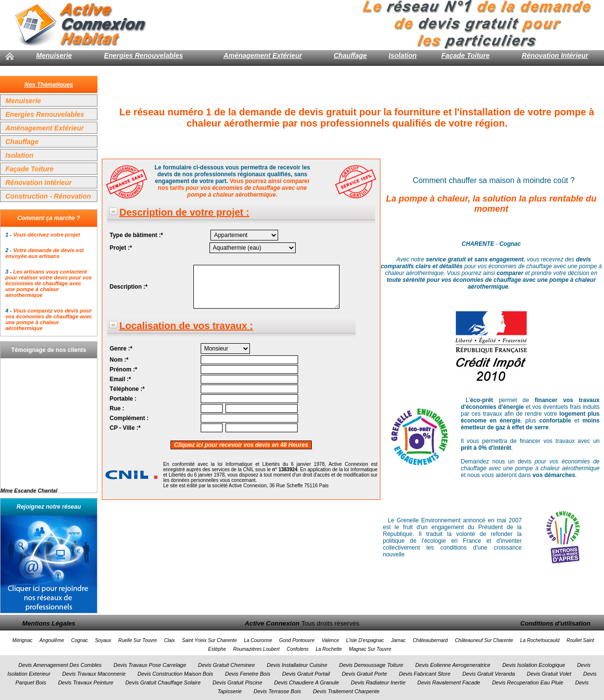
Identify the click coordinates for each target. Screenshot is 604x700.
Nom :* (119, 360)
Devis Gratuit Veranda (489, 674)
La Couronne (258, 640)
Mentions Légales (48, 623)
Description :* (129, 287)
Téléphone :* (127, 389)
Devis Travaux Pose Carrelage (150, 665)
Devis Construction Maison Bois (175, 674)
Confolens (297, 649)
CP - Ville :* (125, 428)
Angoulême (52, 640)
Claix (170, 640)
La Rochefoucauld (540, 640)
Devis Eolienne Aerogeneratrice (453, 665)
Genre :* (121, 349)
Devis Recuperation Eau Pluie (528, 682)
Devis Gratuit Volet (549, 674)
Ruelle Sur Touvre (138, 640)
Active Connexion (272, 623)
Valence (330, 640)
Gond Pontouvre (297, 640)
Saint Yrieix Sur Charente (210, 640)
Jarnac (398, 640)
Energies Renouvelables (144, 55)
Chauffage (350, 55)
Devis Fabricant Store (425, 674)
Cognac (79, 640)
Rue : (117, 408)
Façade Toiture (465, 55)
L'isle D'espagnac (365, 640)
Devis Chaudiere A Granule (307, 682)
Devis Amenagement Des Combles (60, 665)
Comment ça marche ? (49, 218)
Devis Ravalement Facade (449, 682)
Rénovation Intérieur (555, 55)
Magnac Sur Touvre (370, 649)
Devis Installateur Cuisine (297, 665)
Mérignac (22, 640)
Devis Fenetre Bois (248, 674)
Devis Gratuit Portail (306, 674)
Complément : (129, 418)
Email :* (120, 379)
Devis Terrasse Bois (277, 691)
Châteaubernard (430, 640)
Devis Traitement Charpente (346, 691)
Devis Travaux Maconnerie (94, 674)
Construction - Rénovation (48, 196)
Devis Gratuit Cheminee (226, 665)
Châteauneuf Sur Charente (484, 640)
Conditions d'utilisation (555, 623)
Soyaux (103, 640)
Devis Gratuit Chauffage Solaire (163, 682)
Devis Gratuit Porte (365, 674)
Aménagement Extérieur (263, 55)
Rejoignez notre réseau (49, 507)
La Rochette (329, 649)
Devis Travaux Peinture (86, 682)
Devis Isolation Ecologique (534, 665)
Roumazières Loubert (256, 649)
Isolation (403, 55)
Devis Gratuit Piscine (237, 682)
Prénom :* (123, 369)
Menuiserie (54, 55)
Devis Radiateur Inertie (378, 682)
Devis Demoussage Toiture (371, 665)
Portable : (123, 399)
